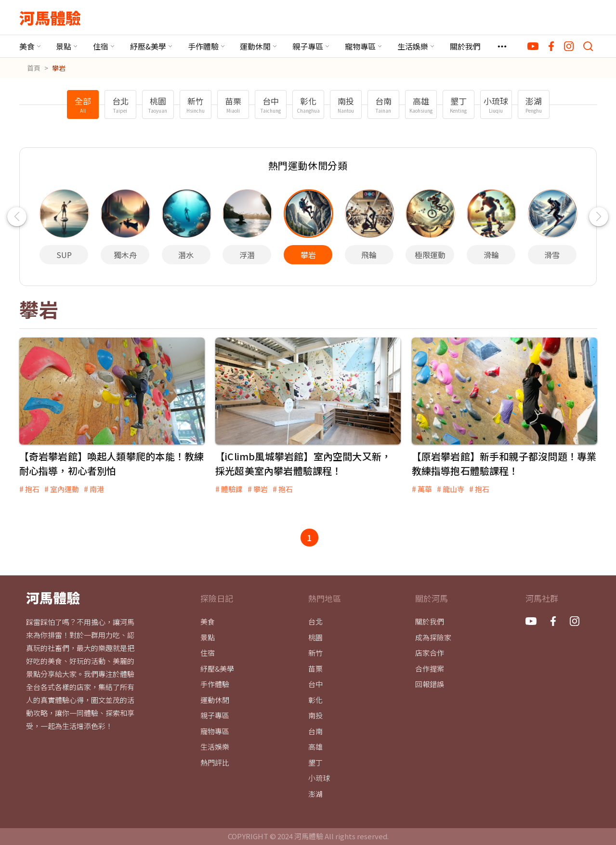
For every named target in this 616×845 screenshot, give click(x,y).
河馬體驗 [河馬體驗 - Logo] (50, 17)
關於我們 (465, 46)
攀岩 (59, 68)
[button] (17, 217)
